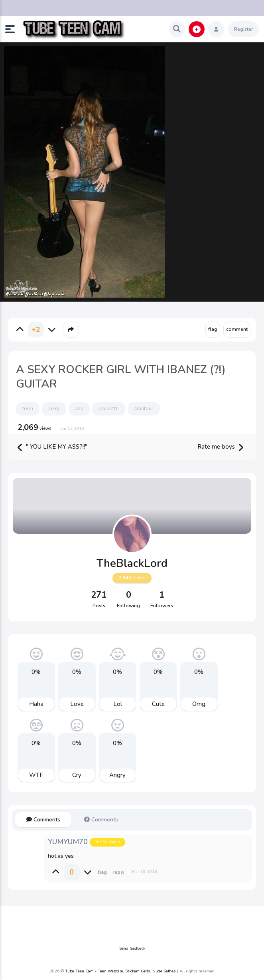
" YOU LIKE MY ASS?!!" (52, 447)
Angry (117, 775)
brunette (109, 409)
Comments (43, 820)
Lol (118, 704)
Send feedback (132, 948)
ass (79, 409)
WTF (36, 775)
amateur (144, 409)
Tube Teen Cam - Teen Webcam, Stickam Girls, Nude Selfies (120, 971)
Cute (158, 704)
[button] (13, 29)
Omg (199, 704)
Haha (36, 704)
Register (243, 29)
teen (28, 409)
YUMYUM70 (68, 842)
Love (77, 704)
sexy (54, 409)
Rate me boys (220, 447)
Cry (77, 775)
